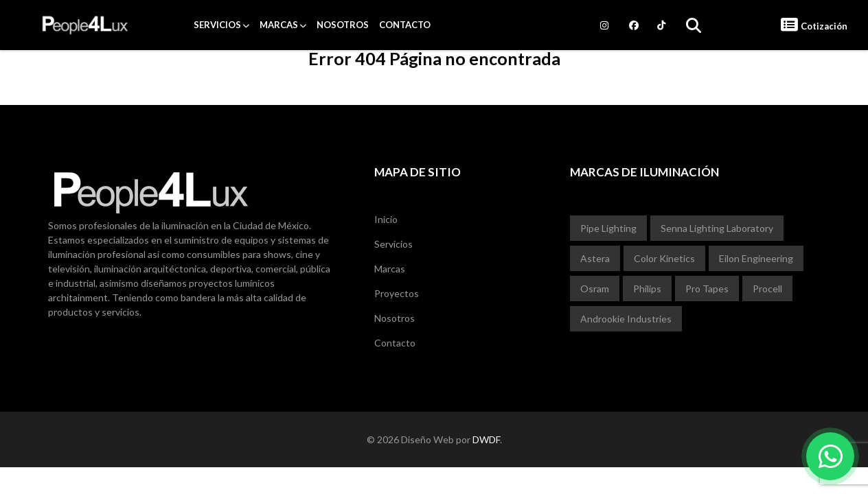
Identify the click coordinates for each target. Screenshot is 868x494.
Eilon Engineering (756, 258)
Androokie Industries (626, 319)
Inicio (386, 219)
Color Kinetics (664, 258)
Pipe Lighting (608, 228)
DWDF (486, 439)
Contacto (405, 25)
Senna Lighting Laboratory (717, 228)
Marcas (279, 25)
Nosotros (343, 25)
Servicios (217, 25)
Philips (647, 289)
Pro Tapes (707, 289)
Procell (767, 289)
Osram (595, 289)
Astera (595, 258)
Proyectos (397, 293)
